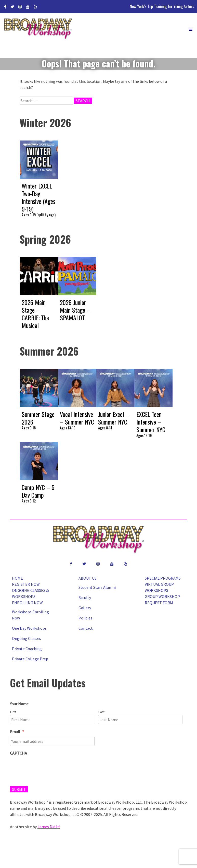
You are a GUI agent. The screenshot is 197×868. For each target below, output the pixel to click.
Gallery (85, 608)
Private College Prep (30, 659)
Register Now (26, 584)
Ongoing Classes (27, 638)
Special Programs (163, 578)
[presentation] (49, 768)
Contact (86, 628)
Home (17, 578)
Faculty (85, 597)
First (13, 712)
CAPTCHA (18, 753)
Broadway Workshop (38, 29)
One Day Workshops (29, 628)
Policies (85, 618)
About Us (88, 578)
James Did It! (49, 827)
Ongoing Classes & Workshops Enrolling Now (30, 596)
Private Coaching (27, 649)
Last (102, 712)
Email (17, 732)
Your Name (19, 704)
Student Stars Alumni (97, 587)
